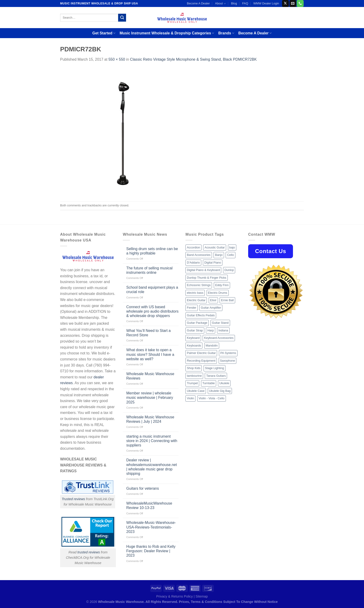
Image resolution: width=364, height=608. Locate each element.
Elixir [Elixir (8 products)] (213, 300)
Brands (226, 33)
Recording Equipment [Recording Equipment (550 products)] (201, 361)
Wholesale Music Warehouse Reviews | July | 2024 (150, 419)
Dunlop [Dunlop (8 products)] (229, 270)
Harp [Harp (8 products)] (211, 330)
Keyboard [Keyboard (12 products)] (193, 338)
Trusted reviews (73, 499)
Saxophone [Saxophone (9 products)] (228, 361)
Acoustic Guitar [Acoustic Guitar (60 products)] (215, 247)
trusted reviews (89, 552)
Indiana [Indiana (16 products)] (223, 330)
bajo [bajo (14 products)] (232, 247)
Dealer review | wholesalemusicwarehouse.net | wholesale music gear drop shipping (152, 467)
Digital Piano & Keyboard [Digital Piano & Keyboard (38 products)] (203, 270)
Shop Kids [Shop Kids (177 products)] (194, 368)
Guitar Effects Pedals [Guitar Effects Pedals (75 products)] (201, 315)
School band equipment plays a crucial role (152, 290)
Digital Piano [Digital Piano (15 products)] (213, 263)
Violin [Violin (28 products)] (190, 398)
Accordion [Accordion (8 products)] (193, 247)
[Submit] (122, 18)
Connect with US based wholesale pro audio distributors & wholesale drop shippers (152, 311)
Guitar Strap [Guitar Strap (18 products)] (195, 330)
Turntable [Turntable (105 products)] (209, 383)
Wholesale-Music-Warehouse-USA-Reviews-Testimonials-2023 (151, 527)
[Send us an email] (293, 3)
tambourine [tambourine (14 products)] (194, 376)
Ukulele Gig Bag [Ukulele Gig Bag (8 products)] (220, 391)
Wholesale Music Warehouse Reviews (150, 376)
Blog (234, 3)
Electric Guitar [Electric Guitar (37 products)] (196, 300)
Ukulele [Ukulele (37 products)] (224, 383)
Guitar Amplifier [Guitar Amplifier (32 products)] (211, 308)
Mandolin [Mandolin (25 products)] (212, 345)
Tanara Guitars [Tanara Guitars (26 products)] (216, 376)
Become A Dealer (198, 3)
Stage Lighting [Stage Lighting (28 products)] (214, 368)
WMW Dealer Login (266, 3)
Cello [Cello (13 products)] (230, 255)
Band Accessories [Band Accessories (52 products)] (199, 255)
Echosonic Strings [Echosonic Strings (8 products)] (199, 285)
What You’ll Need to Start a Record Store (148, 333)
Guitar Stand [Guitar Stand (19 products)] (220, 323)
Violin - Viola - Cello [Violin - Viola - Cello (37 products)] (212, 398)
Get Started (104, 33)
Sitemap (202, 596)
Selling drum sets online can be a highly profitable (152, 251)
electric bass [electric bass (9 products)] (195, 293)
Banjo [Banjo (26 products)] (219, 255)
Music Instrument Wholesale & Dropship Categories (167, 33)
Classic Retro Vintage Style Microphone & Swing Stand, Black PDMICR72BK (193, 59)
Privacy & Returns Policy (175, 596)
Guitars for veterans (143, 488)
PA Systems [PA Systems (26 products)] (228, 353)
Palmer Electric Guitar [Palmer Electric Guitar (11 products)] (201, 353)
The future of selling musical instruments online (149, 270)
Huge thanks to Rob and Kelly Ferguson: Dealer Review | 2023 (151, 551)
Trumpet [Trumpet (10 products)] (192, 383)
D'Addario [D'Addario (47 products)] (193, 263)
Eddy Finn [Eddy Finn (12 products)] (222, 285)
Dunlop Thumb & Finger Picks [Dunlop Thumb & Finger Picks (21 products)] (207, 278)
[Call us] (300, 3)
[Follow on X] (285, 3)
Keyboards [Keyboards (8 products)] (194, 345)
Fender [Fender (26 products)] (192, 308)
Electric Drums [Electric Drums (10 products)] (218, 293)
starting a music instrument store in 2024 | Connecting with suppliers (152, 441)
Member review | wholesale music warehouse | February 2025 (150, 398)
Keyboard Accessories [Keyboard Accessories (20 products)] (219, 338)
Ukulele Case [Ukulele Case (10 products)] (196, 391)
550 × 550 (117, 59)
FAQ (245, 3)
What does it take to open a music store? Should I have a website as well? (150, 354)
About (220, 4)
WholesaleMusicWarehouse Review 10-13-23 (149, 506)
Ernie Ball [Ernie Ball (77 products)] (227, 300)
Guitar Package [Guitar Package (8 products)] (197, 323)
